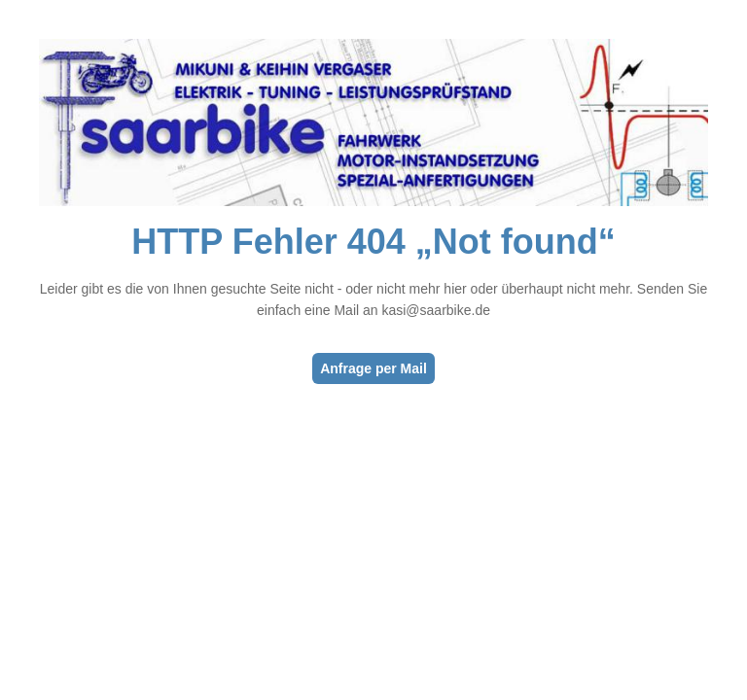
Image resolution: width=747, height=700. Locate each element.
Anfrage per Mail (373, 368)
